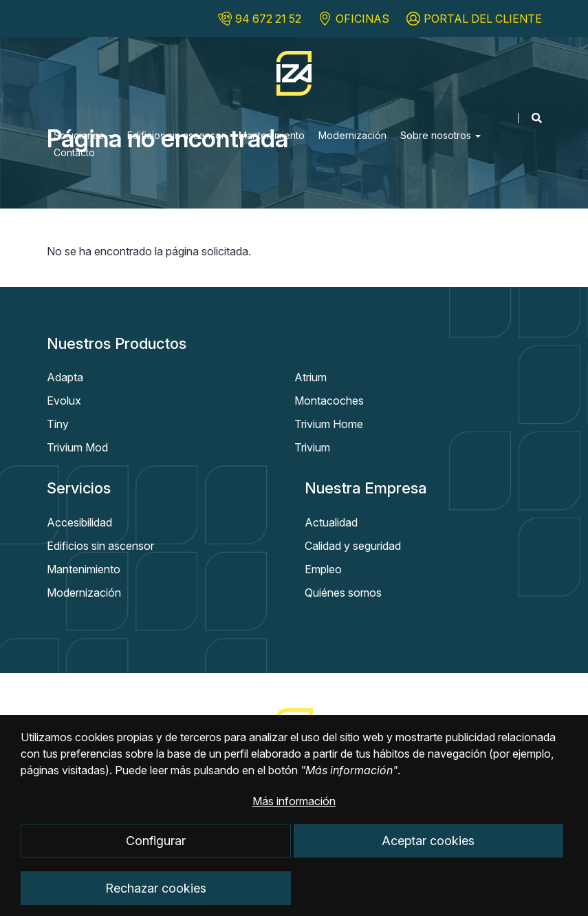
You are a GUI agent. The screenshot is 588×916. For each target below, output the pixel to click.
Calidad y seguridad (353, 546)
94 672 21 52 (268, 19)
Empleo (323, 569)
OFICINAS (362, 19)
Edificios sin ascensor (176, 135)
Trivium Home (329, 424)
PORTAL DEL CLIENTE (483, 19)
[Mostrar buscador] (530, 118)
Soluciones (84, 135)
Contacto (74, 152)
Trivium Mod (77, 447)
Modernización (352, 135)
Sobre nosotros (440, 135)
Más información (294, 815)
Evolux (64, 401)
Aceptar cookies (428, 854)
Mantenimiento (272, 135)
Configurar (156, 854)
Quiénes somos (343, 593)
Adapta (65, 377)
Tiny (58, 424)
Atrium (311, 377)
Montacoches (329, 401)
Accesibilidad (79, 522)
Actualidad (331, 522)
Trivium (312, 447)
